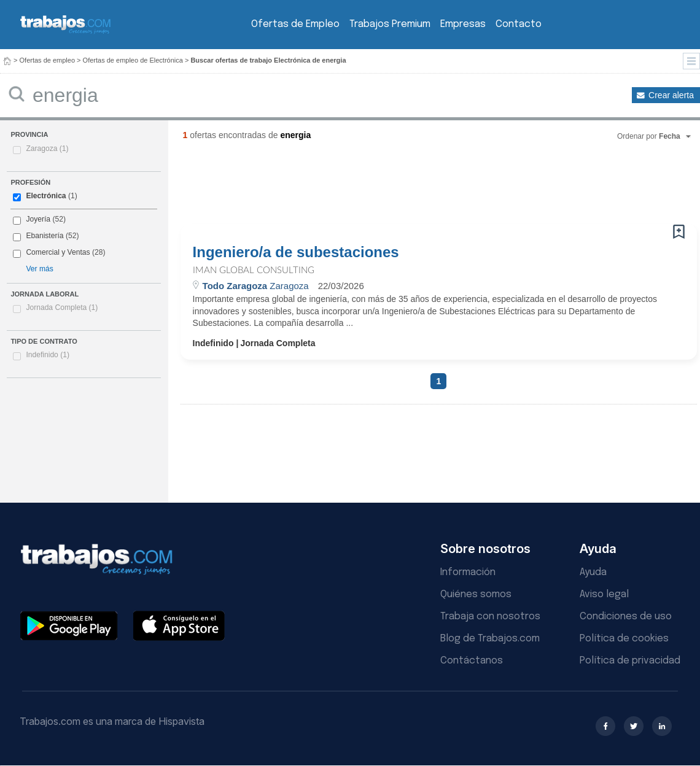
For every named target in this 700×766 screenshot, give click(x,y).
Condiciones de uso (626, 617)
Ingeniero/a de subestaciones (296, 252)
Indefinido (48, 355)
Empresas (463, 24)
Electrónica (46, 196)
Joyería (38, 219)
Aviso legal (604, 594)
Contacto (519, 24)
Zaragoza (47, 149)
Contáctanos (472, 661)
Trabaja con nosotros (490, 617)
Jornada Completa (62, 308)
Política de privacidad (630, 661)
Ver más (39, 269)
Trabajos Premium (390, 24)
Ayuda (593, 572)
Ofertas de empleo (48, 60)
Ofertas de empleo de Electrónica (133, 60)
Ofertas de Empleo (295, 24)
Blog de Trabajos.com (490, 639)
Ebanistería (45, 236)
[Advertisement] (414, 187)
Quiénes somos (476, 594)
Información (468, 572)
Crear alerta (671, 95)
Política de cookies (624, 639)
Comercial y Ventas (58, 252)
